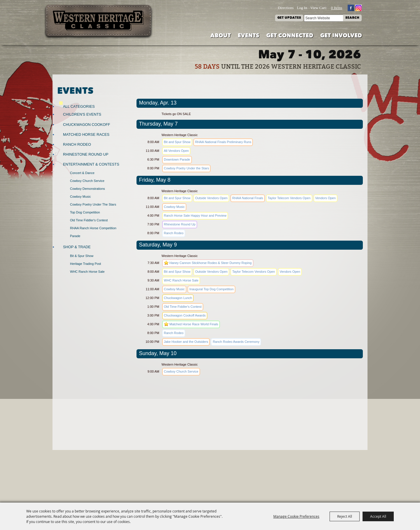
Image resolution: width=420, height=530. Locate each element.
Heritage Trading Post (85, 264)
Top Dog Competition (85, 212)
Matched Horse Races (86, 134)
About (220, 36)
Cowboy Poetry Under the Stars (93, 204)
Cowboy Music (80, 197)
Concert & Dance (82, 173)
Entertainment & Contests (91, 164)
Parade (75, 236)
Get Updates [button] (289, 18)
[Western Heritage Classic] (99, 22)
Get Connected (290, 36)
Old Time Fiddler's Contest (89, 220)
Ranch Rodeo (77, 144)
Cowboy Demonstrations (87, 189)
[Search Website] (323, 18)
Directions (286, 8)
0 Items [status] (337, 8)
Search (352, 18)
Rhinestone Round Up (86, 154)
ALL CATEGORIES (79, 106)
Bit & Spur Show (82, 256)
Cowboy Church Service (87, 181)
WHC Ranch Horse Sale (87, 272)
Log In (302, 8)
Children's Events (82, 114)
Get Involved (341, 36)
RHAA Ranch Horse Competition (93, 228)
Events (249, 36)
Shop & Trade (77, 247)
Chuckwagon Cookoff (87, 125)
